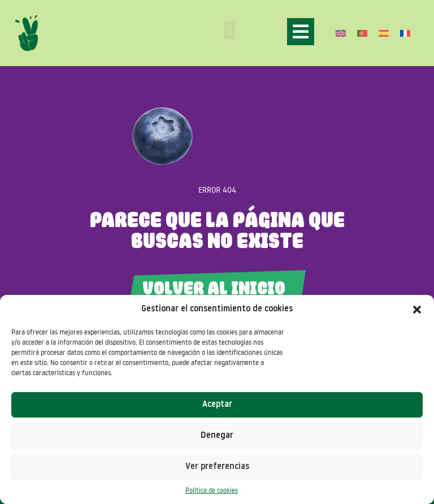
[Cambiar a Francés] (405, 33)
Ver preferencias (217, 467)
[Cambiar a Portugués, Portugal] (362, 33)
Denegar (217, 436)
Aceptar (217, 405)
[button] (417, 310)
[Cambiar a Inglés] (341, 33)
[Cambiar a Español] (384, 33)
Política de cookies (212, 490)
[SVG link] (27, 33)
